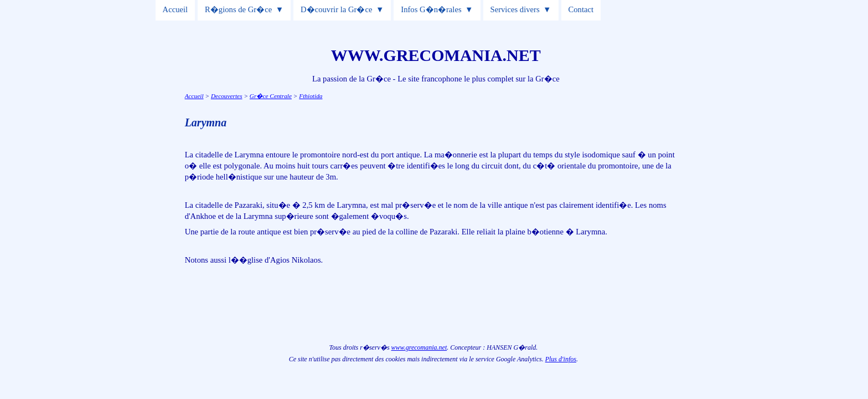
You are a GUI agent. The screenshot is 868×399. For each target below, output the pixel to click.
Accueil (175, 9)
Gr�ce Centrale (271, 96)
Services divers (515, 9)
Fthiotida (311, 96)
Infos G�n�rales (431, 9)
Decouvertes (227, 96)
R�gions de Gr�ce (238, 9)
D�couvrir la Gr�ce (336, 9)
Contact (581, 9)
